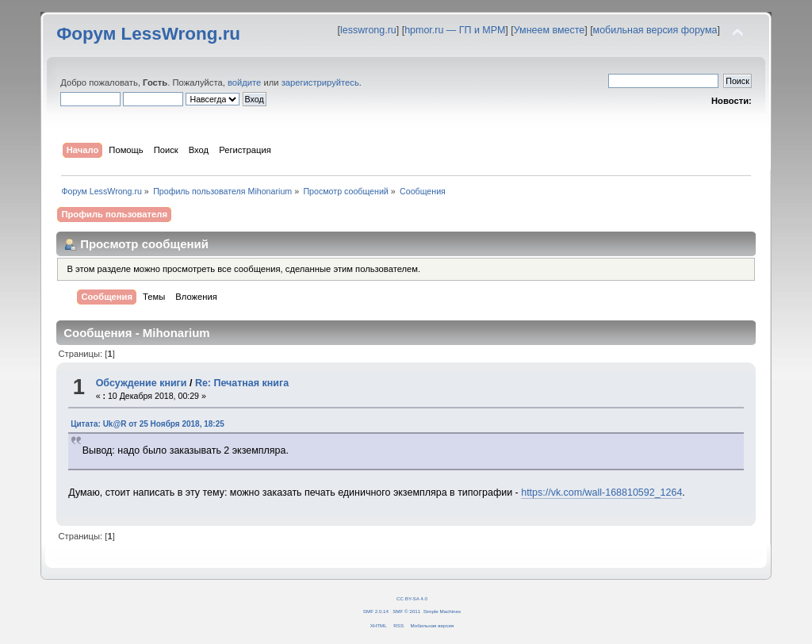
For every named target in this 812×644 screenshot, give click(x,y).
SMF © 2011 (406, 611)
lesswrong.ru (368, 30)
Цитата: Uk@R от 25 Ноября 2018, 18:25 (147, 424)
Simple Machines (442, 611)
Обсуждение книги (142, 383)
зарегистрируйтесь (320, 82)
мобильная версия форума (655, 30)
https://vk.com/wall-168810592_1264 (601, 493)
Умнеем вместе (549, 30)
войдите (244, 82)
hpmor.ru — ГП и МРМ (455, 30)
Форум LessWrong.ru (148, 34)
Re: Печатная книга (242, 383)
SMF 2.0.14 (376, 611)
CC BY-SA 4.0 (412, 598)
